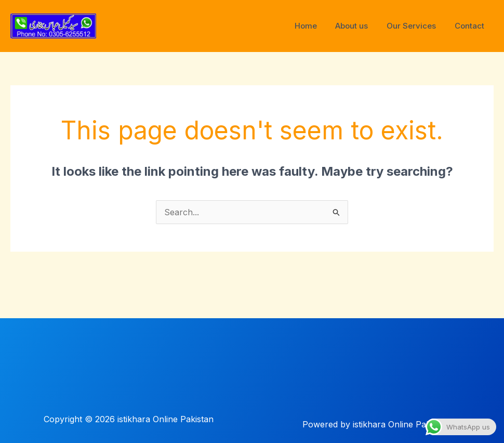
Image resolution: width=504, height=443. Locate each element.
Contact (471, 26)
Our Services (416, 26)
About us (359, 26)
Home (316, 26)
